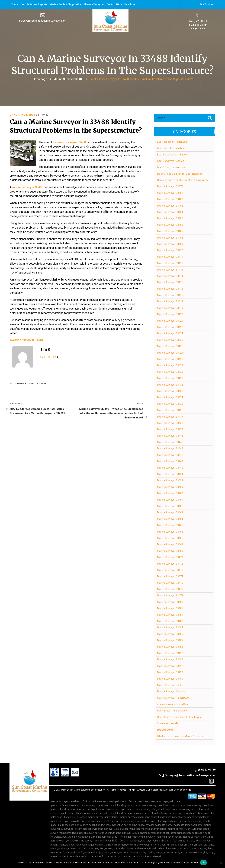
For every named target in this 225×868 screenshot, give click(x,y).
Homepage (40, 79)
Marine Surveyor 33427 (170, 352)
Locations (131, 4)
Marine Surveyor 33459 (170, 487)
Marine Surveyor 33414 (170, 276)
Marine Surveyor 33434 (170, 397)
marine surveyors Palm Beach (174, 704)
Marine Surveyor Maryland (172, 691)
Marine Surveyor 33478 (170, 595)
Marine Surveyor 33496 (170, 659)
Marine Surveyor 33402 (170, 199)
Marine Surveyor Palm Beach (173, 698)
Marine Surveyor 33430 (170, 372)
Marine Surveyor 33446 (170, 448)
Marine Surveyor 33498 (170, 672)
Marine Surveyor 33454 (170, 474)
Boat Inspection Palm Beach (173, 141)
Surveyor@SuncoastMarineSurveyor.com (43, 21)
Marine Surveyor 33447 (170, 455)
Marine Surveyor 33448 (170, 461)
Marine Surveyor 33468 (170, 544)
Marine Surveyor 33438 (170, 423)
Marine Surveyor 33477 (170, 589)
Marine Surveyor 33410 (170, 250)
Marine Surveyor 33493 (170, 653)
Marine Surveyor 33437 (170, 416)
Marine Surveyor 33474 (170, 576)
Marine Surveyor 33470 (170, 557)
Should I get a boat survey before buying (179, 717)
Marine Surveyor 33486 (170, 634)
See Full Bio (48, 349)
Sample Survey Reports (34, 4)
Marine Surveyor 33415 (170, 282)
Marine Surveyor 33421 (170, 320)
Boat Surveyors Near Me (171, 161)
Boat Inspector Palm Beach (172, 148)
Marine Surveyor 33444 (170, 435)
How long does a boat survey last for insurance (183, 180)
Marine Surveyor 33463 (170, 512)
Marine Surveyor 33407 (170, 231)
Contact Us (116, 4)
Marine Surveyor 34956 (170, 685)
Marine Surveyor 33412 (170, 263)
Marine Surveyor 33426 (170, 346)
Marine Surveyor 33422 (170, 327)
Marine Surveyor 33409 (170, 244)
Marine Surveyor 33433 (170, 391)
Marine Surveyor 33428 (170, 359)
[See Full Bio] (58, 349)
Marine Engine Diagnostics (66, 4)
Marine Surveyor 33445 (170, 442)
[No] (221, 863)
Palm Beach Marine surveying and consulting (83, 789)
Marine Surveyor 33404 (170, 212)
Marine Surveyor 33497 (170, 666)
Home (14, 4)
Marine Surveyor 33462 (170, 506)
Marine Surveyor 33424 (170, 333)
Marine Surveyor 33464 (170, 519)
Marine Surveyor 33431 (170, 378)
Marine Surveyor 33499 (170, 678)
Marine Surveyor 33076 (170, 186)
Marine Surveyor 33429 (170, 365)
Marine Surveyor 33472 (170, 563)
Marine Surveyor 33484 (170, 627)
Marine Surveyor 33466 (170, 531)
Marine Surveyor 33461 (170, 499)
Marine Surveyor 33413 (170, 269)
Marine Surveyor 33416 (170, 288)
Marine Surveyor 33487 (170, 640)
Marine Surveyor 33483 (170, 621)
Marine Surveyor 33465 (170, 525)
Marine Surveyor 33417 (170, 295)
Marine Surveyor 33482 (170, 615)
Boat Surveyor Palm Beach (172, 154)
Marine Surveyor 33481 (170, 608)
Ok (203, 862)
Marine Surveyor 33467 (170, 538)
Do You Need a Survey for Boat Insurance (180, 173)
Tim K (44, 114)
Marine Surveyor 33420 (170, 314)
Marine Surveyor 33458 (170, 480)
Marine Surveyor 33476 (170, 583)
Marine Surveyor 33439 (170, 429)
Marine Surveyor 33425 (170, 340)
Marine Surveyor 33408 (170, 237)
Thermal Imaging (95, 4)
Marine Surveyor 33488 (68, 79)
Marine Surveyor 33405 (170, 218)
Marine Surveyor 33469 (170, 551)
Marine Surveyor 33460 (170, 493)
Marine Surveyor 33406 (170, 225)
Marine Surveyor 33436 (170, 410)
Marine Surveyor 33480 (170, 602)
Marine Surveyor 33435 (170, 404)
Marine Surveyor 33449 (170, 467)
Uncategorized (165, 730)
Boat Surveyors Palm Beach (173, 167)
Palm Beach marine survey (172, 710)
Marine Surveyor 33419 (170, 308)
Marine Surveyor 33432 (170, 384)
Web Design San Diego (180, 789)
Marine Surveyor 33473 (170, 570)
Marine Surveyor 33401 (170, 193)
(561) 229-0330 (198, 21)
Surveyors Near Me (168, 723)
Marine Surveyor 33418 (170, 301)
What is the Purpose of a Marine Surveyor (180, 736)
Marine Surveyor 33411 (170, 256)
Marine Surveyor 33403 (170, 205)
